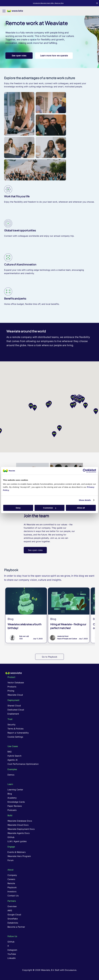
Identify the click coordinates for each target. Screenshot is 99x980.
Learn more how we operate (54, 56)
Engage (11, 847)
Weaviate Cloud (15, 695)
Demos (11, 775)
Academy (12, 798)
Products (12, 687)
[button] (72, 405)
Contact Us (13, 896)
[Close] (97, 3)
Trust (10, 719)
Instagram (12, 950)
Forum (11, 860)
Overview (12, 906)
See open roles (19, 56)
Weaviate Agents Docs (18, 833)
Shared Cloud (14, 706)
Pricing (11, 691)
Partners (12, 901)
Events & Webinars (16, 852)
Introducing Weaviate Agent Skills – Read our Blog (48, 3)
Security (11, 725)
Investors (12, 892)
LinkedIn (12, 958)
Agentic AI (13, 760)
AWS (10, 910)
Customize (50, 508)
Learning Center (15, 790)
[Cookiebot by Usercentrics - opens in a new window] (85, 471)
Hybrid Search (14, 756)
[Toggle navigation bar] (4, 11)
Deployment (13, 700)
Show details (85, 500)
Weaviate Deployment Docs (21, 829)
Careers (11, 879)
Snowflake (13, 919)
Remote (11, 883)
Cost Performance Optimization (23, 764)
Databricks (13, 923)
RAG (10, 752)
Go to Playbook (50, 657)
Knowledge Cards (16, 802)
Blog (10, 794)
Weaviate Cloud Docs (18, 825)
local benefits (52, 304)
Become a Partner (16, 927)
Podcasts (12, 810)
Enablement (13, 714)
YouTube (12, 954)
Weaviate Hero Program (19, 856)
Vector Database (16, 683)
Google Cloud (14, 915)
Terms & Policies (15, 729)
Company (12, 875)
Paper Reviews (15, 806)
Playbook (12, 887)
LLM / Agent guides (17, 841)
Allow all (81, 508)
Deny (18, 508)
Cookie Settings (15, 737)
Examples (12, 769)
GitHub (11, 837)
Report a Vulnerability (18, 733)
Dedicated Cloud (16, 710)
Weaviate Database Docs (20, 821)
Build (10, 815)
